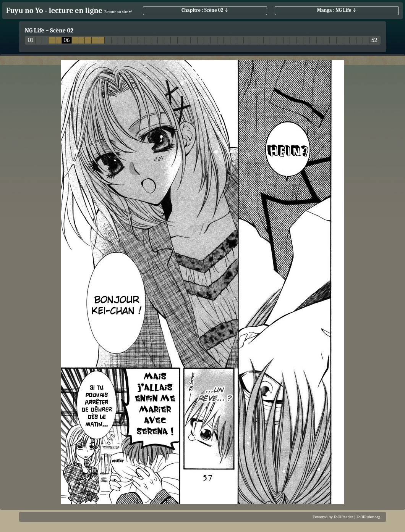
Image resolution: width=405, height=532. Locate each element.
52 (374, 40)
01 (31, 40)
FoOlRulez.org (368, 517)
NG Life (35, 31)
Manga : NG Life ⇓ (337, 10)
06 (66, 40)
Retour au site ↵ (118, 12)
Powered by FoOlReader (333, 517)
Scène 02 (62, 31)
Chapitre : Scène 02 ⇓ (205, 10)
